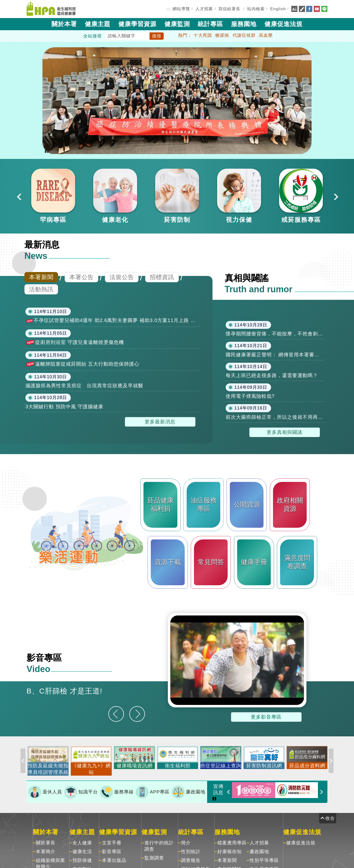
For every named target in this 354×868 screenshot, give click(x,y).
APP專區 (153, 790)
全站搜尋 (92, 36)
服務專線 (117, 790)
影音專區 (112, 848)
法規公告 (122, 277)
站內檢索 (256, 9)
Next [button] (335, 196)
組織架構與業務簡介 (51, 860)
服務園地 (244, 24)
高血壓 (266, 35)
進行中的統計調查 (159, 843)
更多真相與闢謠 (285, 432)
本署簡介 (46, 848)
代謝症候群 (244, 35)
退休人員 (45, 790)
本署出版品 (114, 857)
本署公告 (81, 277)
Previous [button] (19, 196)
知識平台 (81, 790)
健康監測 (177, 24)
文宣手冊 (112, 839)
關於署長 (46, 839)
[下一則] (137, 714)
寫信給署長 (229, 9)
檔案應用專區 (232, 839)
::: (169, 9)
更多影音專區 (266, 717)
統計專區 (210, 24)
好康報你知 (230, 848)
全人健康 (82, 839)
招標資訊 (162, 277)
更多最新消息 (160, 422)
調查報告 (191, 857)
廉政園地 (189, 790)
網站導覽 (181, 9)
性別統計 (191, 848)
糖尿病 (222, 35)
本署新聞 (41, 277)
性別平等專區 (264, 857)
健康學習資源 (137, 24)
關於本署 (64, 24)
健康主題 (98, 24)
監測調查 (154, 854)
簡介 (186, 839)
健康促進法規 (283, 24)
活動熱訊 (41, 289)
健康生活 (82, 848)
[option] (53, 196)
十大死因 (203, 35)
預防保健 (82, 857)
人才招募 (204, 9)
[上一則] (116, 714)
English (278, 9)
